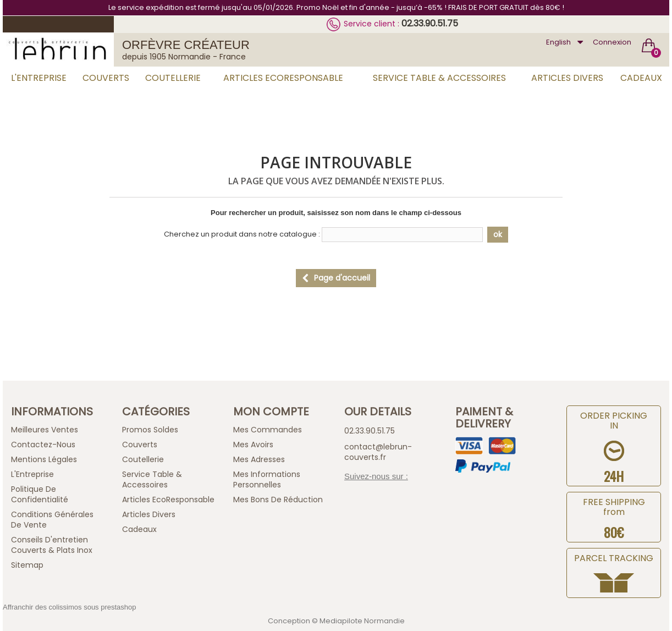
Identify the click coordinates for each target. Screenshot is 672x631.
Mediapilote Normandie (362, 621)
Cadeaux (641, 78)
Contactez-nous (43, 445)
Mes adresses (259, 459)
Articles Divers (567, 78)
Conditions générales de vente (52, 520)
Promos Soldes (150, 430)
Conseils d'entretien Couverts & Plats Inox (52, 545)
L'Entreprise (39, 78)
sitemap (27, 565)
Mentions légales (44, 459)
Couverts (106, 78)
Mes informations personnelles (267, 479)
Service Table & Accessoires (439, 78)
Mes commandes (268, 430)
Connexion (612, 42)
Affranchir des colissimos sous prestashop (70, 607)
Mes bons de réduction (278, 500)
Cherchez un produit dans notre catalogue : (242, 234)
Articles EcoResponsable (283, 78)
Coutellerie (173, 78)
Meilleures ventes (45, 430)
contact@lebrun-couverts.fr (378, 452)
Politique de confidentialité (40, 494)
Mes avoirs (253, 445)
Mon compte (271, 411)
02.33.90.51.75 (430, 23)
